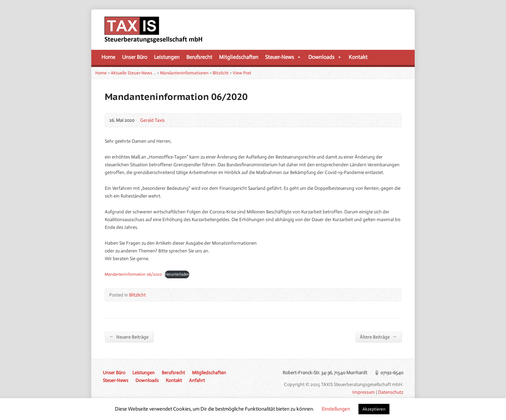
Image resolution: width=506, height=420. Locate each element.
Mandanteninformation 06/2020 (133, 274)
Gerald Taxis (152, 120)
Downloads (325, 57)
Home (108, 57)
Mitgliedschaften (239, 57)
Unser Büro (135, 57)
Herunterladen (177, 274)
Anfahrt (197, 380)
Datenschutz (391, 392)
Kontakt (358, 57)
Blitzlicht (221, 73)
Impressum (364, 392)
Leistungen (167, 57)
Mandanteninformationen (184, 73)
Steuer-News (283, 57)
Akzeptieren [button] (374, 409)
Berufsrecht (199, 57)
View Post (242, 73)
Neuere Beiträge (129, 337)
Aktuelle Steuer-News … (133, 73)
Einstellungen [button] (336, 409)
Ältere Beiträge (378, 337)
